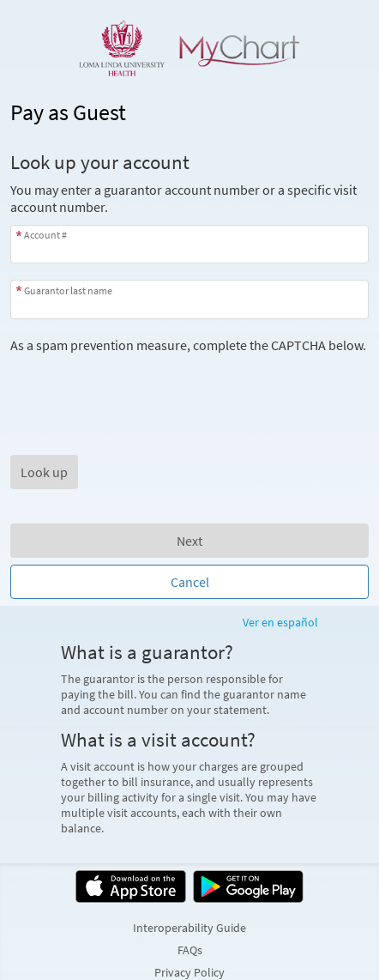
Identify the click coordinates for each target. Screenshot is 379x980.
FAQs (190, 950)
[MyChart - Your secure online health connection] (189, 48)
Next (189, 541)
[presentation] (141, 387)
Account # (45, 235)
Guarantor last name (68, 290)
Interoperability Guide (189, 928)
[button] (44, 472)
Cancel (190, 582)
